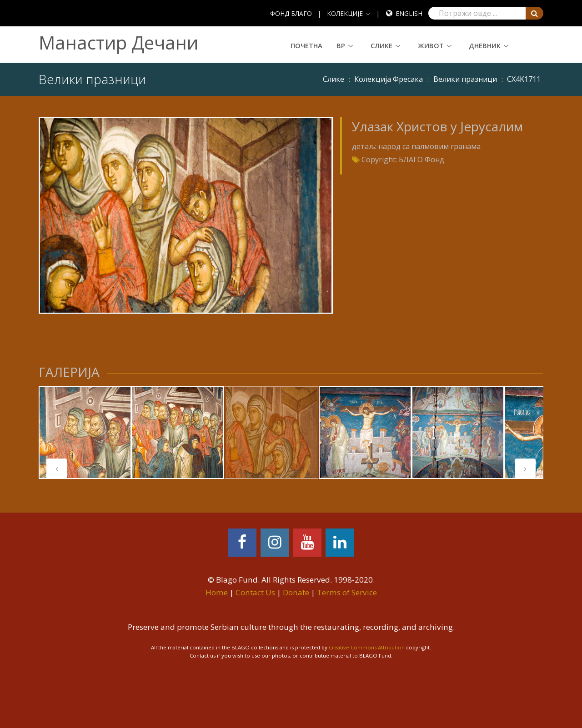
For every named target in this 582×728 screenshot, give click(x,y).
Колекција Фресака (389, 79)
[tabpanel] (85, 433)
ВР (341, 45)
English (409, 13)
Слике (381, 45)
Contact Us (255, 592)
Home (217, 592)
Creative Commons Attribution (367, 647)
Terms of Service (347, 592)
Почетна (306, 45)
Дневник (485, 45)
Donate (296, 592)
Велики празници (465, 79)
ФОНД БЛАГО (291, 13)
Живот (431, 45)
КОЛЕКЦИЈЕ (345, 13)
